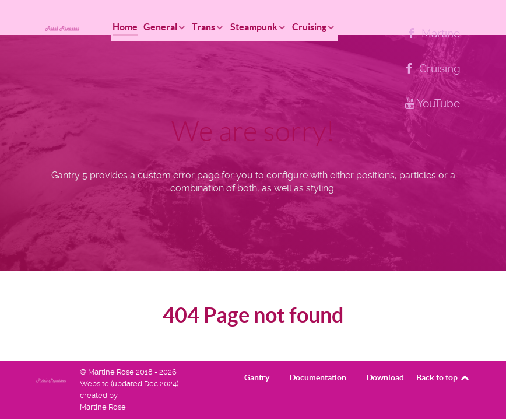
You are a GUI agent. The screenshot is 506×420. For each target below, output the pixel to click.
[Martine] (432, 34)
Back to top (443, 377)
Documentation (318, 377)
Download (385, 377)
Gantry (257, 377)
